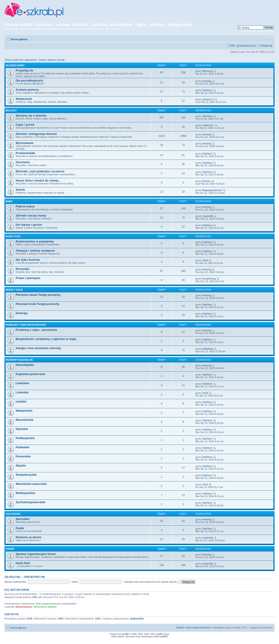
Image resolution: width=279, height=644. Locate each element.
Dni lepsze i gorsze (29, 225)
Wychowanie (25, 143)
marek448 (208, 216)
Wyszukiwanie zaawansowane (257, 31)
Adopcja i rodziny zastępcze (35, 251)
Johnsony (207, 116)
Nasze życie (13, 237)
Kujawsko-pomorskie (30, 374)
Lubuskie (22, 392)
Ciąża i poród (25, 125)
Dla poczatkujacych (29, 80)
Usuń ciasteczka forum (198, 627)
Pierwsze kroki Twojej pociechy (37, 304)
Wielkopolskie (25, 493)
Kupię (20, 528)
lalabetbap (208, 349)
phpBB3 (164, 637)
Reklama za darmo (29, 537)
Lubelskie (22, 383)
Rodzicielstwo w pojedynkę (35, 241)
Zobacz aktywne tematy (52, 60)
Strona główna (19, 39)
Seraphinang (209, 279)
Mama (9, 201)
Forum (10, 549)
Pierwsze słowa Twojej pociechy (38, 295)
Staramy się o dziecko (31, 116)
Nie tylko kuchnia (28, 260)
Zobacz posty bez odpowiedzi (21, 60)
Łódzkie (21, 401)
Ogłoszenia (13, 514)
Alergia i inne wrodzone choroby (38, 348)
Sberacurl (207, 71)
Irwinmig (207, 81)
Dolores (206, 181)
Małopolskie (24, 411)
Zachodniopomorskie (30, 502)
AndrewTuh (137, 619)
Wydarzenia (24, 99)
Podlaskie (23, 447)
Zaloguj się (266, 46)
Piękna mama (25, 206)
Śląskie (21, 466)
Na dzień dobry (15, 66)
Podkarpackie (25, 438)
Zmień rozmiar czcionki (269, 38)
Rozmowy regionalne (19, 360)
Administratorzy (24, 607)
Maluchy (11, 111)
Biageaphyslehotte (212, 190)
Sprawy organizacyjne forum (36, 554)
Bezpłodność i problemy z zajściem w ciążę (46, 339)
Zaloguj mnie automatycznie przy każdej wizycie (152, 582)
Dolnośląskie (25, 365)
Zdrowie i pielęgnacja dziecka (36, 134)
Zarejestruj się (248, 46)
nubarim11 (208, 99)
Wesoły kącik (14, 290)
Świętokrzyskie (26, 475)
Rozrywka (23, 269)
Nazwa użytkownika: (16, 582)
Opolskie (22, 429)
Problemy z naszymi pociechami (26, 325)
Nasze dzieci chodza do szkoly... (38, 180)
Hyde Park (23, 563)
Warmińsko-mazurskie (31, 484)
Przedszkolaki (25, 153)
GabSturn (207, 90)
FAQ (233, 46)
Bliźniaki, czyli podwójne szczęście (40, 171)
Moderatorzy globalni (45, 607)
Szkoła (20, 190)
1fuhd (205, 260)
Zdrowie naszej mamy (31, 216)
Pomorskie (23, 456)
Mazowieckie (25, 420)
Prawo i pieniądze (28, 278)
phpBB (125, 634)
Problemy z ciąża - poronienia (36, 330)
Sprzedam (23, 519)
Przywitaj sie (24, 70)
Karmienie (23, 162)
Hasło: (75, 582)
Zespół (180, 627)
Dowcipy (22, 313)
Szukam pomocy (27, 90)
